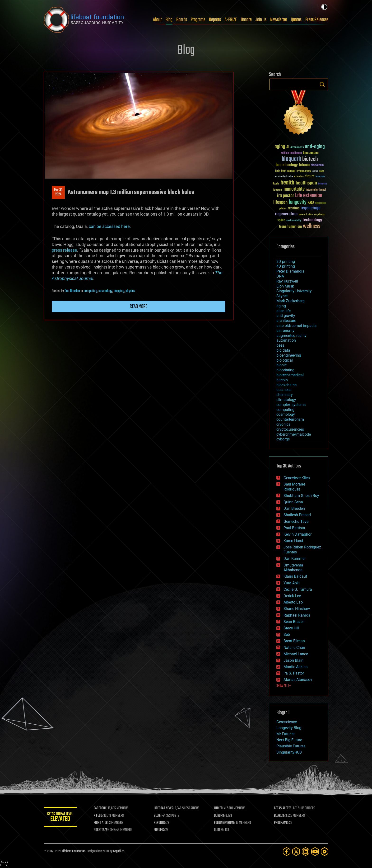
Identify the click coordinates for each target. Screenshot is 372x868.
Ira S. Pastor (294, 673)
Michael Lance (296, 654)
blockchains (286, 385)
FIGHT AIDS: (101, 823)
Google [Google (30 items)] (276, 184)
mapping (119, 291)
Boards (182, 20)
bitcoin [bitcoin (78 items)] (304, 165)
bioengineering (289, 355)
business (284, 390)
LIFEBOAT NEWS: (164, 808)
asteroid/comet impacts (296, 326)
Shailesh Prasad (297, 515)
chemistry (285, 395)
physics (130, 291)
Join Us (261, 20)
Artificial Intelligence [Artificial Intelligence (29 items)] (291, 153)
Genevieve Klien (297, 478)
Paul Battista (294, 528)
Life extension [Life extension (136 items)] (309, 196)
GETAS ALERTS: (283, 808)
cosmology (105, 291)
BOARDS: (280, 816)
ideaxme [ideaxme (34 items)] (278, 190)
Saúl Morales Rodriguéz (295, 487)
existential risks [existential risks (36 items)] (284, 177)
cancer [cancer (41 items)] (291, 171)
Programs (198, 20)
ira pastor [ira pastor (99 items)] (286, 196)
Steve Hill (291, 628)
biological (285, 360)
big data (283, 350)
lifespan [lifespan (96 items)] (280, 202)
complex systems (291, 405)
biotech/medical (290, 375)
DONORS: (220, 816)
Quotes (296, 20)
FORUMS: (159, 830)
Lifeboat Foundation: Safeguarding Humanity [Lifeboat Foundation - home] (84, 20)
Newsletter (279, 20)
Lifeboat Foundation (74, 851)
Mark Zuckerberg (291, 301)
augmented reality (291, 336)
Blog (169, 20)
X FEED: (98, 816)
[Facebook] (287, 851)
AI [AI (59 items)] (288, 147)
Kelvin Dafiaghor (298, 534)
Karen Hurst (293, 541)
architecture (286, 321)
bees (280, 345)
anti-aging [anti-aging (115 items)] (315, 147)
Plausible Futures (291, 746)
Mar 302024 (58, 192)
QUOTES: (219, 830)
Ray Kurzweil (287, 281)
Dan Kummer (295, 559)
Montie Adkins (295, 667)
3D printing (286, 262)
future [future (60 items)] (310, 176)
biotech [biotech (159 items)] (310, 159)
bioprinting (285, 370)
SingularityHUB (289, 752)
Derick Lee (292, 596)
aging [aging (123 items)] (280, 147)
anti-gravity (286, 316)
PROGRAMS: (281, 823)
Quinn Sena (293, 502)
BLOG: (157, 816)
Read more (139, 307)
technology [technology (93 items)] (312, 220)
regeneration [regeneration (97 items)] (286, 214)
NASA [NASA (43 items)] (311, 203)
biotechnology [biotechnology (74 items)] (287, 165)
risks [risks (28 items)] (311, 215)
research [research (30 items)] (303, 215)
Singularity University (294, 291)
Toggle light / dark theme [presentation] (324, 7)
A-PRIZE (231, 20)
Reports (215, 20)
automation (286, 340)
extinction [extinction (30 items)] (299, 177)
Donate (246, 20)
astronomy (285, 331)
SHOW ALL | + (284, 686)
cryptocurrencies (290, 429)
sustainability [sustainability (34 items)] (294, 221)
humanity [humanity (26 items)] (323, 184)
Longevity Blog (289, 728)
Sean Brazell (294, 622)
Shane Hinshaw (297, 609)
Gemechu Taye (296, 521)
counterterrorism (290, 419)
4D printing (286, 266)
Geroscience (287, 722)
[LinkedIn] (306, 851)
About (157, 20)
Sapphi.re (119, 851)
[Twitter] (296, 851)
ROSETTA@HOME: (105, 830)
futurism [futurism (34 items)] (320, 177)
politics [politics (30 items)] (283, 209)
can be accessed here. (110, 226)
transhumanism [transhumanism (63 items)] (290, 227)
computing (90, 291)
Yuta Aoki (292, 583)
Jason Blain (293, 660)
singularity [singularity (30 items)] (319, 215)
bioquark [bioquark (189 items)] (291, 159)
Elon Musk (285, 286)
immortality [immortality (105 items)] (294, 189)
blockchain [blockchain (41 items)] (317, 165)
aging (281, 306)
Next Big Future (289, 740)
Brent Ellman (294, 641)
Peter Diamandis (290, 271)
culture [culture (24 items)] (315, 171)
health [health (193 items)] (287, 183)
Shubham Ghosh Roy (301, 496)
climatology (286, 400)
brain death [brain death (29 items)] (281, 171)
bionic (281, 365)
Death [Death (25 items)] (322, 171)
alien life (284, 311)
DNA (280, 276)
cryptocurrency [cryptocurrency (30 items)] (304, 171)
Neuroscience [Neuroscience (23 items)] (321, 203)
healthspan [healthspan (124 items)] (306, 183)
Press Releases (317, 20)
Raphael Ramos (297, 615)
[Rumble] (325, 851)
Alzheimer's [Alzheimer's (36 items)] (297, 148)
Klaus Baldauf (295, 576)
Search (322, 84)
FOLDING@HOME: (225, 823)
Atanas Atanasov (298, 680)
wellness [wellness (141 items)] (312, 226)
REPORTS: (160, 823)
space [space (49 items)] (281, 220)
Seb (287, 634)
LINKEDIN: (220, 808)
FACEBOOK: (101, 808)
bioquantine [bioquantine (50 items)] (311, 153)
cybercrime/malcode (294, 434)
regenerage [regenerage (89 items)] (311, 208)
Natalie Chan (294, 648)
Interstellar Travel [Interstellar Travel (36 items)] (316, 190)
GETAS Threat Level (60, 818)
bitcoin (282, 380)
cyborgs (283, 439)
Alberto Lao (293, 602)
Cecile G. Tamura (298, 589)
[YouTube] (315, 851)
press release (64, 250)
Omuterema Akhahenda (293, 568)
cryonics (283, 424)
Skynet (282, 296)
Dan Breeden (72, 291)
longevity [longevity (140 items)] (298, 202)
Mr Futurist (286, 734)
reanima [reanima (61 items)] (294, 208)
